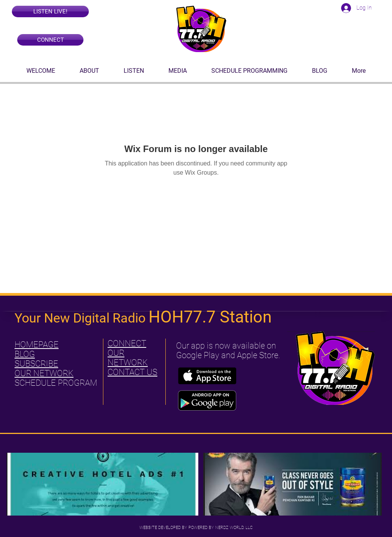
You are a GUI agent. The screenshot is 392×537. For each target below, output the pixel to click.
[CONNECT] (50, 40)
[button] (50, 11)
